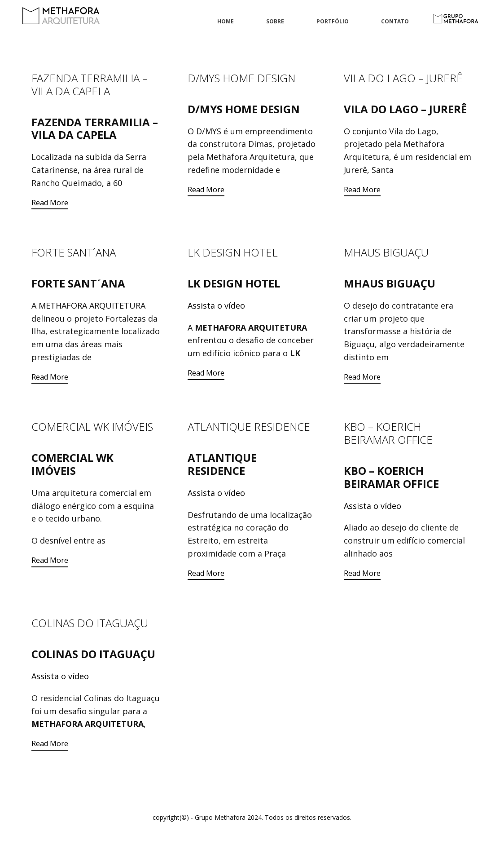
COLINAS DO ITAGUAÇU (90, 623)
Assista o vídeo (216, 305)
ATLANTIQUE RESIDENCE (249, 427)
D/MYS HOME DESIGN (241, 78)
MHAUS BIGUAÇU (386, 252)
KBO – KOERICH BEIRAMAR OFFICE (388, 433)
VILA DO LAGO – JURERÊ (403, 78)
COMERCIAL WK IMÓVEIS (92, 427)
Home (226, 21)
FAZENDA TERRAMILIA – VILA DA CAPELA (90, 84)
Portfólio (333, 21)
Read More (50, 203)
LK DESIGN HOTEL (233, 252)
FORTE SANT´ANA (74, 252)
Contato (395, 21)
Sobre (275, 21)
